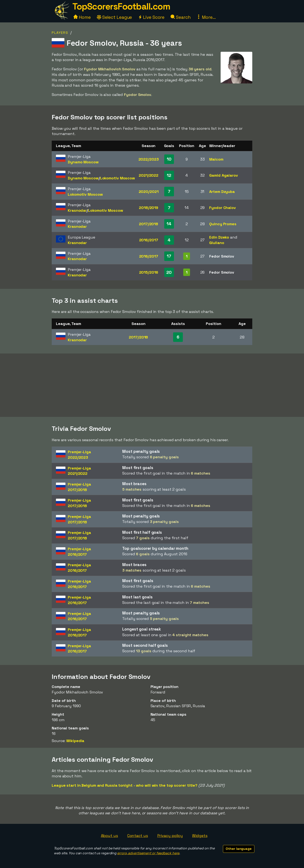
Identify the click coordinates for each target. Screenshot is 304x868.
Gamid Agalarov (224, 175)
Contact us (138, 836)
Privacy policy (170, 836)
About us (109, 836)
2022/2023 (149, 159)
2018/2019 (149, 208)
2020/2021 (149, 192)
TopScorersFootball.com (121, 6)
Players (60, 33)
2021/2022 (149, 175)
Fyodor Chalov (223, 208)
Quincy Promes (223, 224)
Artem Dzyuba (222, 192)
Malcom (216, 159)
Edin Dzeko (219, 237)
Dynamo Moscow (83, 162)
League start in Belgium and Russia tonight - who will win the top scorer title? (125, 785)
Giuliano (217, 243)
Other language (239, 849)
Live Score (151, 17)
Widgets (200, 836)
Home (82, 17)
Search (180, 17)
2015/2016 (149, 272)
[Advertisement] (152, 385)
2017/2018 (149, 224)
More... (206, 17)
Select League (115, 17)
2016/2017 (149, 240)
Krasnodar (77, 210)
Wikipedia (75, 741)
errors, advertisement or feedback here (148, 853)
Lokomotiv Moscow (117, 178)
